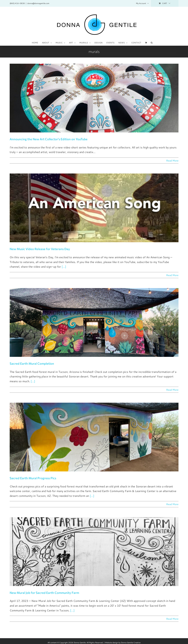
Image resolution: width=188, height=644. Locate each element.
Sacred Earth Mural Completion (32, 363)
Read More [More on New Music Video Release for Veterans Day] (172, 275)
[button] (152, 42)
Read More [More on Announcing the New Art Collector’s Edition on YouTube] (172, 161)
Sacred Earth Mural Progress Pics (33, 478)
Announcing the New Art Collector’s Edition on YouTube (49, 139)
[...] (64, 267)
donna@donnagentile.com (38, 3)
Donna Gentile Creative (131, 643)
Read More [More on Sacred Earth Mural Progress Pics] (172, 504)
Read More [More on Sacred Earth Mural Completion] (172, 390)
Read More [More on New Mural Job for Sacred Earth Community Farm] (172, 619)
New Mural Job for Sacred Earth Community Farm (44, 593)
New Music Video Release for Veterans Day (40, 249)
